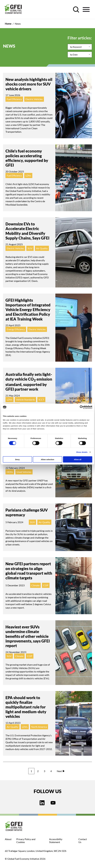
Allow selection (47, 459)
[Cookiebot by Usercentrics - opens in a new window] (82, 407)
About (8, 839)
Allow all (78, 459)
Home (8, 24)
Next (61, 771)
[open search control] (76, 10)
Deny (17, 459)
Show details (82, 452)
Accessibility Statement (56, 841)
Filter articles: (80, 38)
